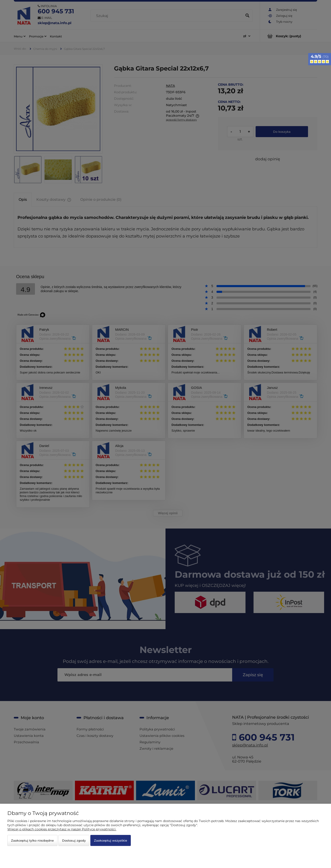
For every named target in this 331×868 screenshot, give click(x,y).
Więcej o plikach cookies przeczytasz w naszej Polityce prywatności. (62, 829)
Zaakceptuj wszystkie (111, 840)
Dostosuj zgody (74, 840)
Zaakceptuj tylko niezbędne (32, 840)
